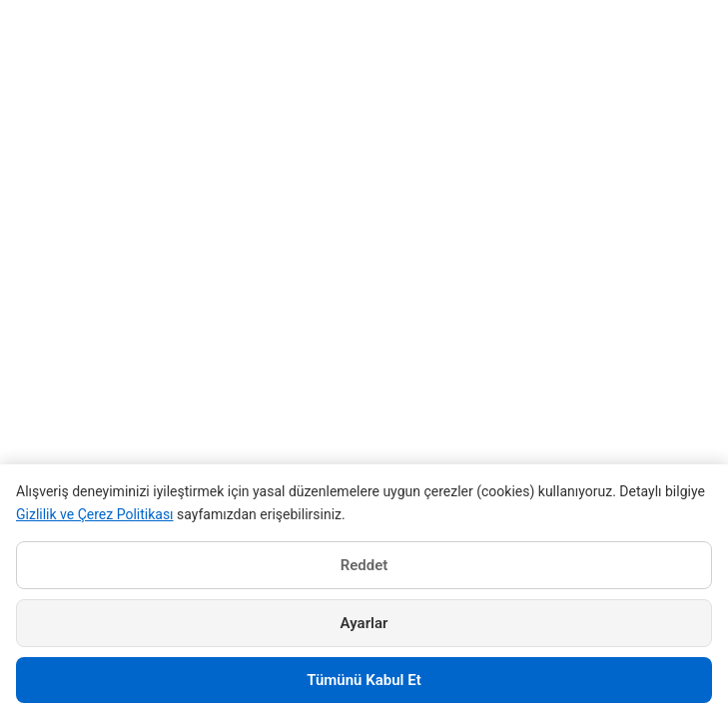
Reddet (364, 565)
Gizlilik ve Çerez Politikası (95, 514)
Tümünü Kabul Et (364, 680)
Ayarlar (364, 623)
